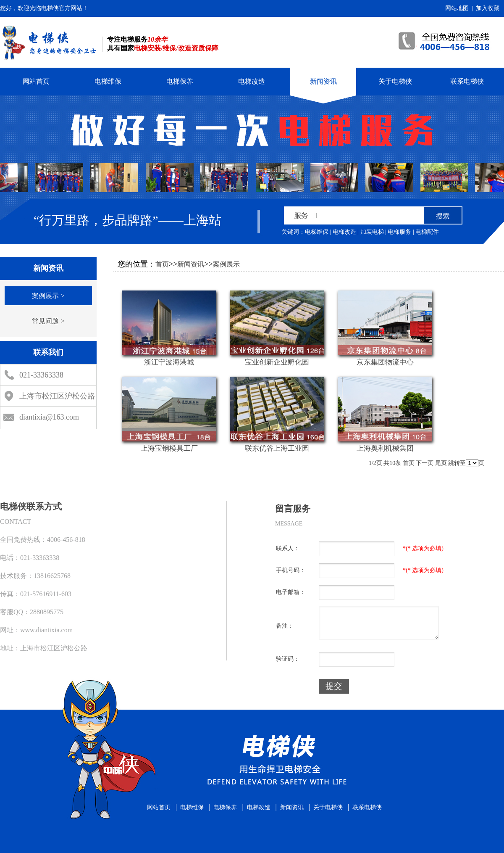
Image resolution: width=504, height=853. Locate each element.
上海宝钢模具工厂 (169, 448)
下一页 (425, 463)
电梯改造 (252, 81)
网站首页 (36, 81)
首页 (162, 264)
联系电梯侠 (467, 81)
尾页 (441, 463)
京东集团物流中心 (385, 362)
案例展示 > (48, 296)
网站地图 (457, 8)
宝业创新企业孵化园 (277, 362)
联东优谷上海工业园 (277, 448)
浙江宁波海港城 (169, 362)
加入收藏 (488, 8)
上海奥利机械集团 (385, 448)
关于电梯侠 (395, 81)
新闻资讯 (323, 81)
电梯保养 (180, 81)
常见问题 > (48, 321)
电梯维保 (108, 81)
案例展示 (226, 264)
